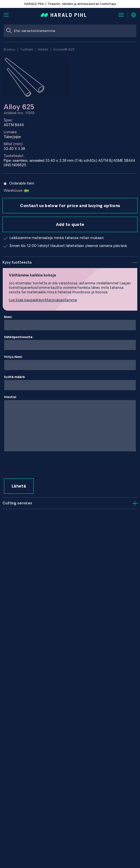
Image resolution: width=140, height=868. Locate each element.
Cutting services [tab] (17, 503)
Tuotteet (27, 49)
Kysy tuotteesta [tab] (17, 262)
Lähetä (19, 486)
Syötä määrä (70, 383)
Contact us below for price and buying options (70, 206)
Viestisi (70, 423)
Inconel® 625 (64, 49)
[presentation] (42, 465)
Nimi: (70, 323)
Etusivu (10, 49)
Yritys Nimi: (70, 363)
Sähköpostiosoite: (70, 343)
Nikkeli (43, 49)
